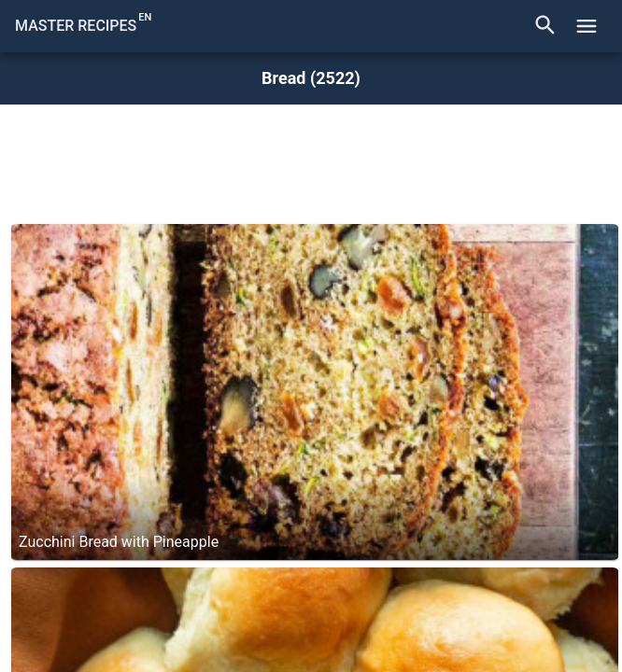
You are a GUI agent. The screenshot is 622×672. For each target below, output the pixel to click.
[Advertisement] (311, 159)
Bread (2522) (311, 78)
